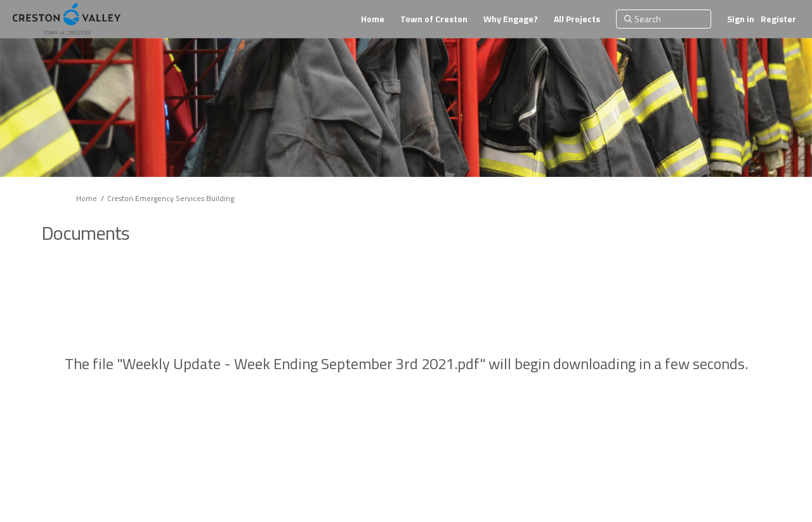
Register (778, 19)
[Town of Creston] (434, 19)
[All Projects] (577, 19)
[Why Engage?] (511, 19)
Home (87, 198)
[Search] (664, 19)
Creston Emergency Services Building (171, 198)
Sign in (741, 19)
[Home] (373, 19)
